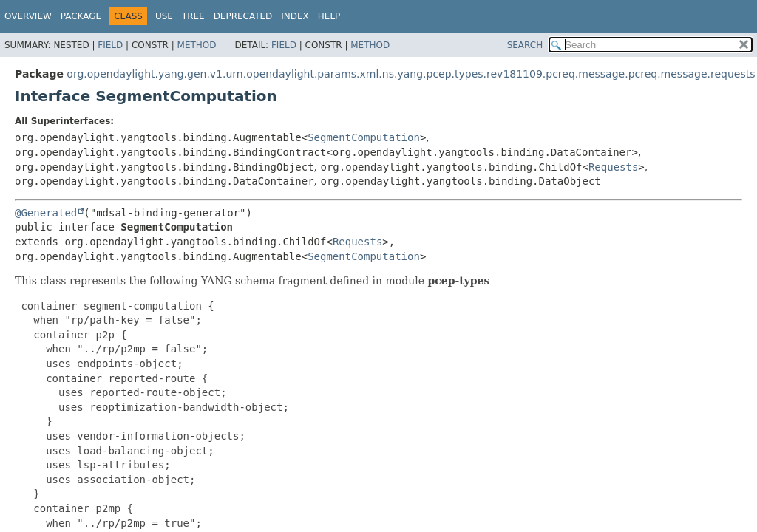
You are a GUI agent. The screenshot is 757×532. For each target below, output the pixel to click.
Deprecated (243, 16)
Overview (28, 16)
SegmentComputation (364, 137)
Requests (613, 167)
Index (295, 16)
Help (329, 16)
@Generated (46, 213)
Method (197, 45)
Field (110, 45)
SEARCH (525, 45)
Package (81, 16)
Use (164, 16)
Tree (193, 16)
